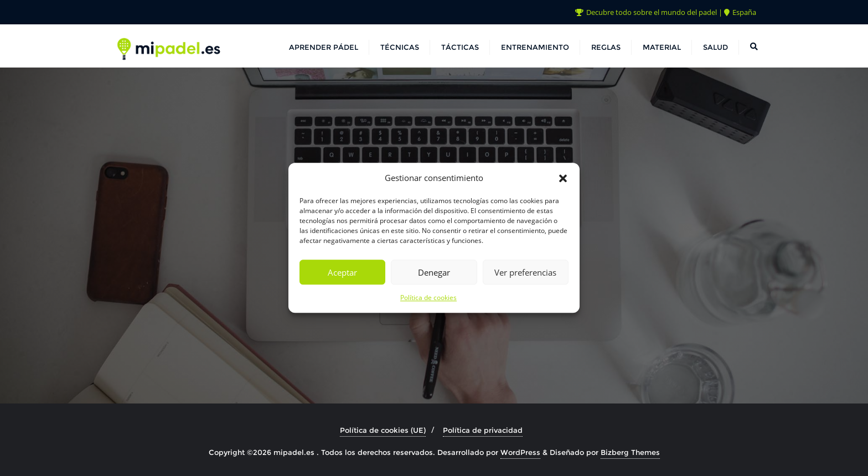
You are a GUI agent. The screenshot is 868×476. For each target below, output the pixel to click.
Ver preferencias (525, 272)
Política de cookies (428, 298)
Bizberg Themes (630, 452)
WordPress (520, 452)
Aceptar (342, 272)
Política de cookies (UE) (383, 430)
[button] (563, 178)
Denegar (434, 272)
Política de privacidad (483, 430)
